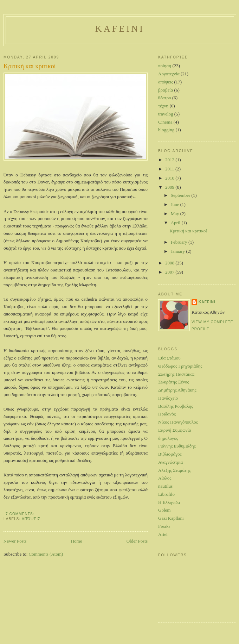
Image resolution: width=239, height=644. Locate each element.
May (176, 214)
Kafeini (120, 29)
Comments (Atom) (46, 554)
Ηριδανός (167, 414)
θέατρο (165, 98)
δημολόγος (168, 438)
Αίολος (165, 478)
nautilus (165, 486)
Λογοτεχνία (169, 74)
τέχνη (163, 106)
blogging (166, 130)
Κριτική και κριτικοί (30, 66)
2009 (170, 187)
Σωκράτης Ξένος (174, 382)
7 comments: (21, 514)
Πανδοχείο (168, 398)
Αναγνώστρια (170, 462)
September (181, 195)
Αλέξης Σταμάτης (174, 470)
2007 (170, 272)
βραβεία (166, 90)
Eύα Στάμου (169, 358)
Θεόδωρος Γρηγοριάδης (180, 366)
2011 (170, 169)
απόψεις (31, 519)
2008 (170, 263)
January (179, 251)
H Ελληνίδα (169, 502)
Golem (164, 510)
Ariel (163, 534)
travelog (166, 114)
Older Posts (137, 541)
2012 (170, 160)
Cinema (165, 122)
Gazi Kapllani (171, 518)
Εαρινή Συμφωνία (175, 430)
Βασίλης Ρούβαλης (176, 406)
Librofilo (166, 494)
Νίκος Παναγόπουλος (178, 422)
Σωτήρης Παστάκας (176, 374)
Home (77, 541)
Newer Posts (15, 541)
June (176, 204)
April (176, 223)
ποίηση (165, 66)
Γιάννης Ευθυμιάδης (177, 446)
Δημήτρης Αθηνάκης (177, 390)
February (180, 242)
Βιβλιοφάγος (170, 454)
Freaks (164, 526)
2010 (170, 178)
